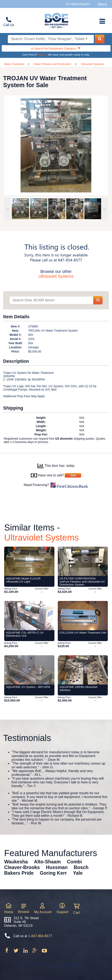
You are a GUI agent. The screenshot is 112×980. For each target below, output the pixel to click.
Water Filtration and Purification (53, 64)
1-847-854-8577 (40, 936)
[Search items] (51, 300)
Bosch (81, 867)
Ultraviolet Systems (93, 64)
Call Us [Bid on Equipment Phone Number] (9, 25)
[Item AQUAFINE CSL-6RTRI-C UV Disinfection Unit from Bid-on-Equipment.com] (29, 616)
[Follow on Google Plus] (35, 952)
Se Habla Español (78, 4)
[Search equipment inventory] (51, 39)
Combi (75, 862)
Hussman (57, 867)
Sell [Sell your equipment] (73, 475)
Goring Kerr (53, 873)
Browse (24, 909)
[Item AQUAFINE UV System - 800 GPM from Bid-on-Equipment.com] (29, 670)
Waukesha (16, 862)
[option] (20, 209)
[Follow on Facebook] (7, 952)
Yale (78, 873)
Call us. (43, 55)
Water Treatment (14, 64)
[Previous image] (8, 209)
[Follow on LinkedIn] (26, 952)
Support (62, 908)
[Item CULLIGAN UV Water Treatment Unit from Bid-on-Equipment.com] (83, 616)
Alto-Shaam (47, 862)
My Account (43, 908)
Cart (76, 909)
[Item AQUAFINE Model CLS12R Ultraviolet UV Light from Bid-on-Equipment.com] (29, 561)
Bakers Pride (19, 873)
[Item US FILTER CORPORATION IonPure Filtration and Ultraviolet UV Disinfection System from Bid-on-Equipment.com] (83, 561)
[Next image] (104, 209)
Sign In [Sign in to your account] (102, 4)
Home (9, 908)
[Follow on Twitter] (16, 952)
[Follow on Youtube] (44, 952)
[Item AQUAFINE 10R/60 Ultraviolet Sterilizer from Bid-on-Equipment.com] (83, 670)
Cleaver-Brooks (22, 867)
